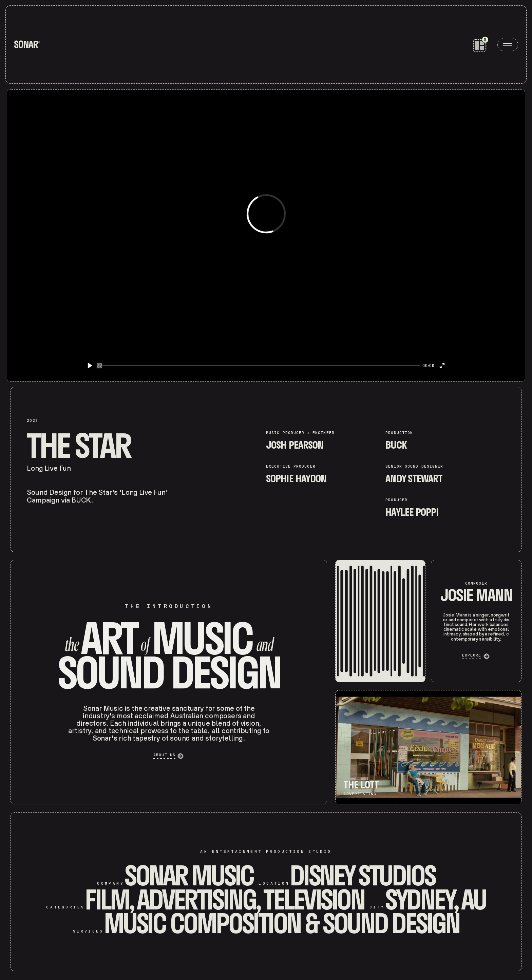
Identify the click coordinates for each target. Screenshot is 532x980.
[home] (27, 45)
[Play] (90, 366)
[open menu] (508, 44)
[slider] (258, 366)
